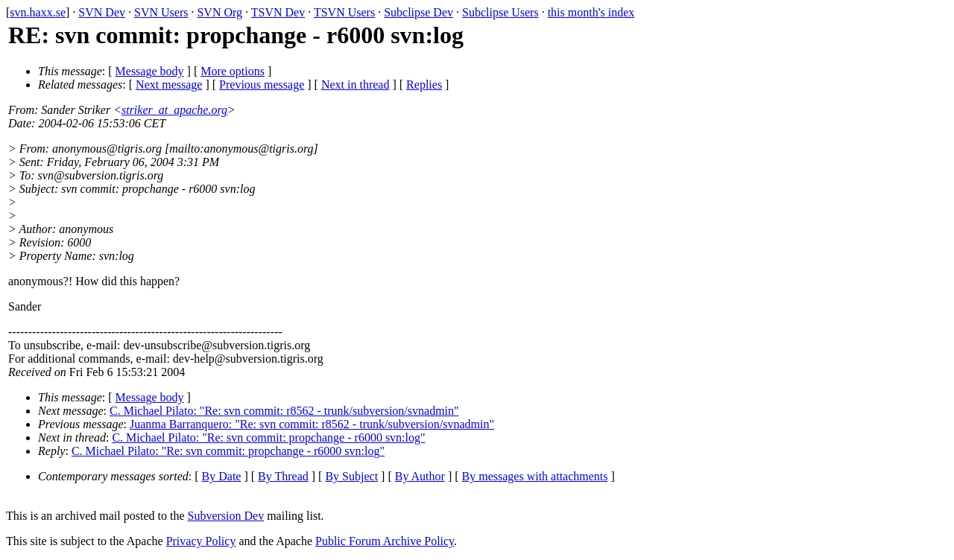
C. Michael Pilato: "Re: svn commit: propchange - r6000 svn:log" (268, 437)
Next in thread (356, 85)
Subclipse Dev (418, 12)
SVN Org (219, 12)
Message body (150, 71)
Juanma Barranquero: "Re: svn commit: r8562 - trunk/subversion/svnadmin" (312, 424)
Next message (169, 85)
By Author (420, 476)
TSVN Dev (278, 12)
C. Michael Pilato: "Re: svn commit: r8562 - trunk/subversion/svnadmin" (284, 411)
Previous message (262, 85)
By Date (222, 476)
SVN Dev (102, 12)
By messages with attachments (535, 476)
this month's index (591, 12)
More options (233, 71)
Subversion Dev (226, 516)
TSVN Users (344, 12)
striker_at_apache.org (174, 110)
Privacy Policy (201, 541)
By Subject (351, 476)
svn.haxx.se (38, 12)
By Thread (283, 476)
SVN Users (161, 12)
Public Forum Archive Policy (385, 541)
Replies (424, 85)
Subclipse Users (500, 12)
